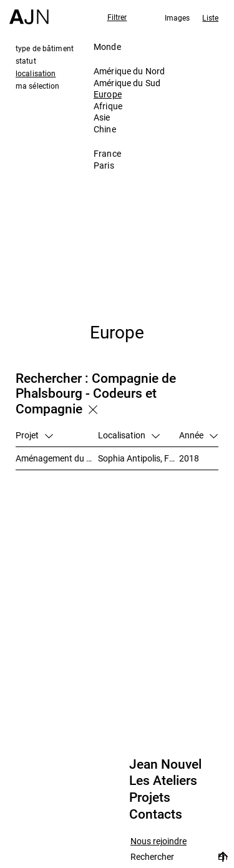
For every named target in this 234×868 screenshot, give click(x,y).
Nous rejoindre (158, 841)
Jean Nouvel (165, 764)
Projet (34, 435)
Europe (108, 94)
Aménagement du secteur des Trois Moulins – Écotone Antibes (57, 458)
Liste (210, 17)
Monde (107, 47)
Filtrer (117, 17)
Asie (102, 117)
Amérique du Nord (129, 71)
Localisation (129, 435)
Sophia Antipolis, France (139, 458)
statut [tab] (26, 61)
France (107, 153)
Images (178, 17)
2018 (189, 458)
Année (198, 435)
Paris (104, 165)
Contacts (156, 814)
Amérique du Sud (127, 83)
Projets (150, 797)
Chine (105, 129)
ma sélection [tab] (37, 86)
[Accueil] (29, 12)
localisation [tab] (36, 73)
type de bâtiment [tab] (45, 48)
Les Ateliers (163, 781)
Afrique (108, 106)
